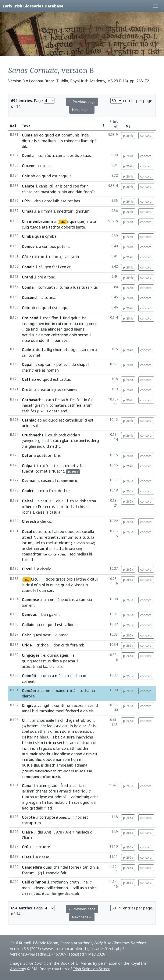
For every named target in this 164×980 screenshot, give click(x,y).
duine (55, 585)
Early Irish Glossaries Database (33, 6)
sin (67, 507)
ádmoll (61, 797)
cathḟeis (75, 405)
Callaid (28, 625)
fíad (76, 791)
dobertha (88, 501)
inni (77, 771)
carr (49, 364)
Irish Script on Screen (92, 969)
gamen (91, 324)
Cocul (27, 531)
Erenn (43, 507)
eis (91, 711)
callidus (70, 625)
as (44, 370)
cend (68, 186)
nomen (53, 370)
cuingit (44, 705)
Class (26, 857)
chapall (83, 364)
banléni (28, 605)
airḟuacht (56, 471)
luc (61, 507)
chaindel (61, 867)
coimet (34, 355)
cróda (72, 435)
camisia (86, 599)
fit (48, 340)
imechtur (65, 211)
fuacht (28, 471)
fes (73, 400)
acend (93, 705)
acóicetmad (32, 666)
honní (76, 759)
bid (35, 711)
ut (24, 537)
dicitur (27, 141)
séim (39, 743)
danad (77, 754)
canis (43, 186)
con (76, 186)
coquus (65, 176)
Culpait (29, 466)
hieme (79, 329)
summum (65, 537)
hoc (79, 817)
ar (57, 186)
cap (41, 364)
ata (45, 227)
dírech (50, 765)
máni (74, 690)
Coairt (28, 491)
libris (57, 455)
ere (38, 370)
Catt (26, 379)
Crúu (26, 847)
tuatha (28, 797)
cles (67, 894)
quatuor (44, 455)
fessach (61, 400)
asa (63, 201)
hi (90, 554)
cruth (53, 435)
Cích (26, 201)
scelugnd (82, 802)
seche (83, 335)
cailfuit (46, 466)
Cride (27, 645)
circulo (46, 569)
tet (70, 201)
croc (47, 318)
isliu (38, 759)
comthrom (63, 705)
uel (37, 543)
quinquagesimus (36, 661)
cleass (39, 888)
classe (44, 857)
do (74, 364)
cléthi (72, 748)
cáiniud (38, 257)
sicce (26, 340)
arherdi (65, 791)
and (71, 192)
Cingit (27, 705)
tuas (87, 155)
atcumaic (88, 743)
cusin (53, 507)
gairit (75, 318)
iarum (88, 405)
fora (74, 645)
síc (92, 731)
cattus (65, 379)
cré (40, 277)
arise (94, 797)
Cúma (27, 135)
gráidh (54, 785)
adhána (81, 765)
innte (81, 227)
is (35, 141)
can (85, 867)
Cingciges (31, 655)
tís (77, 155)
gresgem (33, 802)
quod (49, 135)
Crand (27, 277)
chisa (74, 501)
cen (63, 267)
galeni (54, 614)
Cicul (35, 579)
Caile (26, 349)
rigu (84, 791)
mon (26, 888)
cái (41, 267)
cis (58, 501)
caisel (41, 512)
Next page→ (82, 110)
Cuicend (29, 297)
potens (63, 246)
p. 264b (128, 136)
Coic (26, 176)
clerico (46, 521)
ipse (44, 797)
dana (67, 771)
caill (50, 888)
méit (59, 676)
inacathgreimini (35, 405)
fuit (83, 466)
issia (43, 329)
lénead (62, 599)
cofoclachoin (43, 771)
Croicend (30, 318)
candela (53, 873)
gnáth (54, 411)
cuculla (88, 531)
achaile (62, 548)
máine (60, 690)
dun (43, 590)
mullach (82, 832)
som (66, 759)
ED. (63, 222)
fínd (55, 318)
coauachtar (32, 554)
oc (84, 726)
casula (46, 501)
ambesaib (65, 765)
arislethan (30, 548)
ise (84, 318)
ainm (88, 754)
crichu (51, 743)
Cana (27, 785)
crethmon (59, 882)
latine (81, 579)
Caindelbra (32, 867)
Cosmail (29, 480)
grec (48, 201)
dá (85, 711)
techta (54, 227)
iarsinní (80, 440)
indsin (50, 324)
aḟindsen (55, 329)
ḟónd (51, 277)
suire (71, 737)
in (52, 340)
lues (70, 155)
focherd (72, 711)
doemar (82, 731)
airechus (46, 754)
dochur (64, 491)
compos (49, 246)
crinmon (61, 888)
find (66, 318)
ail (63, 501)
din (82, 324)
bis (31, 759)
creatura (45, 389)
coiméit (28, 681)
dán (79, 192)
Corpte (28, 817)
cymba (51, 236)
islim (89, 771)
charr (26, 370)
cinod (54, 257)
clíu (40, 832)
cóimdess (72, 141)
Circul (27, 569)
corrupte (47, 817)
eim (71, 731)
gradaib (36, 808)
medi (60, 711)
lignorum (82, 211)
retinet (50, 537)
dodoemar (52, 759)
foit (80, 400)
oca (37, 192)
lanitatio (72, 257)
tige (74, 349)
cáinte (27, 192)
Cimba (28, 236)
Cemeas (29, 614)
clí (92, 832)
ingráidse (62, 754)
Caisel (27, 501)
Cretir (27, 389)
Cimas (27, 211)
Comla (28, 155)
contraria (70, 324)
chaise (58, 666)
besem (33, 726)
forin (84, 186)
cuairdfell (30, 590)
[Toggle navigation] (156, 6)
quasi (39, 236)
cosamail (49, 480)
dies (55, 661)
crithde (43, 645)
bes (83, 771)
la (97, 867)
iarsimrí (28, 791)
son (50, 590)
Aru (59, 832)
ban (45, 614)
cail (25, 355)
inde (85, 135)
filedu (45, 737)
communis (71, 135)
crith (65, 645)
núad (36, 893)
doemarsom (30, 777)
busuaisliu (31, 765)
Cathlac (29, 420)
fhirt (53, 491)
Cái (25, 257)
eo (41, 135)
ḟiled (64, 785)
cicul (29, 585)
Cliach (27, 838)
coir (42, 491)
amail (26, 711)
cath (50, 400)
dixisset (78, 585)
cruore (44, 847)
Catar (27, 455)
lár (90, 726)
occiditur (29, 335)
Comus (28, 246)
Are (68, 832)
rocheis (28, 512)
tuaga (35, 227)
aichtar (46, 548)
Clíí (25, 720)
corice (52, 554)
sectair (63, 743)
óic (91, 400)
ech (67, 364)
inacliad (46, 726)
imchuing (47, 711)
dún (37, 585)
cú (51, 186)
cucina (45, 166)
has (77, 201)
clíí (62, 720)
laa (46, 666)
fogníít (89, 192)
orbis (71, 579)
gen (48, 267)
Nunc (38, 537)
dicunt (64, 543)
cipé (93, 141)
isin (64, 192)
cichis (39, 201)
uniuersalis (31, 426)
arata (91, 221)
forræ (74, 867)
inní (70, 676)
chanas (42, 791)
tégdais (45, 748)
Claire (27, 832)
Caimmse (30, 599)
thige (70, 720)
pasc (47, 635)
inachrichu (85, 737)
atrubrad (84, 720)
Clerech (29, 521)
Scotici (80, 543)
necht (47, 440)
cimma (47, 211)
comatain (58, 405)
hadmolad (56, 802)
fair (63, 873)
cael (49, 543)
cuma (42, 141)
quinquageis (58, 655)
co (43, 543)
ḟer (55, 267)
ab (36, 135)
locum (27, 543)
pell (59, 364)
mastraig (49, 192)
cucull (48, 531)
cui (59, 324)
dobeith (68, 227)
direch (56, 731)
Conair (28, 267)
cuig (25, 227)
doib (73, 335)
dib (25, 146)
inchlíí (26, 748)
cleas (26, 893)
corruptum (31, 823)
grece (61, 579)
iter (30, 737)
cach (62, 435)
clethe (40, 731)
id (85, 420)
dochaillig (44, 349)
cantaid (79, 785)
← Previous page (82, 102)
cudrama (87, 690)
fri (57, 720)
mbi (82, 645)
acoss (79, 705)
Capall (28, 364)
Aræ (48, 832)
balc (59, 737)
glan (66, 440)
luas (77, 287)
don (57, 645)
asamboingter (54, 894)
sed (73, 554)
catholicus (74, 420)
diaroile (28, 696)
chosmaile (45, 720)
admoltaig (80, 797)
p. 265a (128, 481)
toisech (28, 560)
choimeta (61, 349)
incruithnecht (49, 446)
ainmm (44, 335)
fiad (25, 808)
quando (38, 340)
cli (72, 771)
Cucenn (29, 166)
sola (60, 390)
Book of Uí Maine (76, 963)
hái (86, 882)
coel (25, 731)
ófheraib (29, 507)
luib (56, 201)
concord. (146, 136)
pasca (63, 635)
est (58, 135)
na (36, 737)
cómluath (47, 287)
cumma (47, 690)
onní (43, 777)
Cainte (28, 186)
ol (43, 585)
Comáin (29, 690)
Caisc (27, 635)
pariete (61, 340)
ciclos (50, 579)
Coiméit (29, 676)
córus (53, 791)
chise (82, 507)
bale (78, 726)
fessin (27, 743)
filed (48, 808)
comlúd (45, 155)
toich (92, 888)
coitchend (60, 335)
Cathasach (32, 400)
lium (52, 141)
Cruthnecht (33, 435)
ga (28, 329)
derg (95, 440)
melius (82, 554)
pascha (69, 661)
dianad (80, 676)
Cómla (28, 287)
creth (74, 882)
